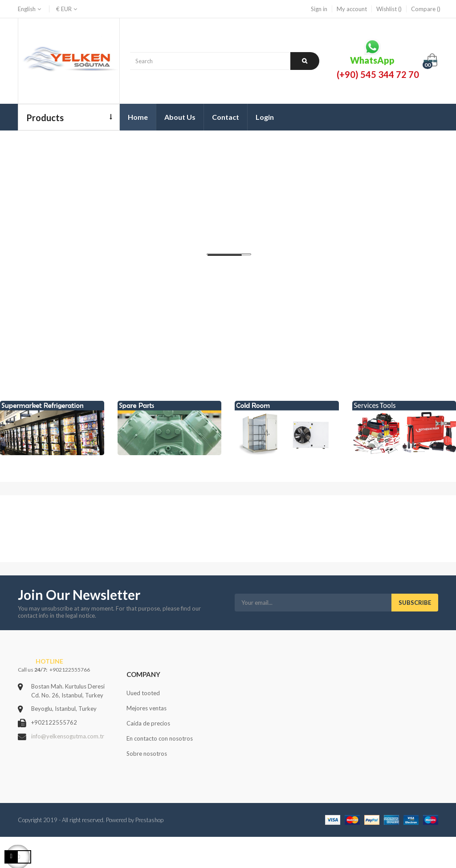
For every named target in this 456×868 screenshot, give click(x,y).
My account (352, 9)
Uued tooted (143, 693)
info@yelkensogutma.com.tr (68, 736)
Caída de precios (148, 723)
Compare (426, 9)
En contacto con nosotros (160, 738)
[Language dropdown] (30, 9)
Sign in (319, 9)
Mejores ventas (147, 708)
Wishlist (389, 9)
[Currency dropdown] (64, 9)
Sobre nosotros (147, 754)
